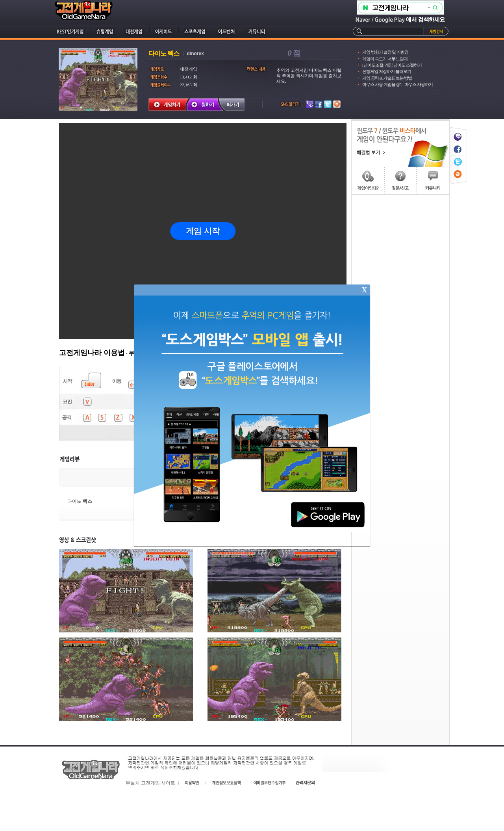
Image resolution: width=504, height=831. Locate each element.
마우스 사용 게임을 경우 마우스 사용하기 (397, 84)
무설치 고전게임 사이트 (150, 783)
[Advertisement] (400, 313)
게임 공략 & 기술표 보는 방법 (387, 78)
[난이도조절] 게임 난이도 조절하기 (392, 65)
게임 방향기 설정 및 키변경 (385, 52)
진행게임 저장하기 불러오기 (387, 71)
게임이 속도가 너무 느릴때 (385, 59)
